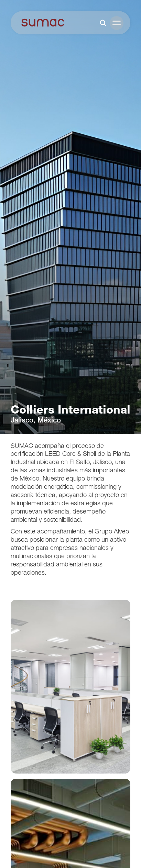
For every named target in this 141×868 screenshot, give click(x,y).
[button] (117, 23)
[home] (43, 23)
